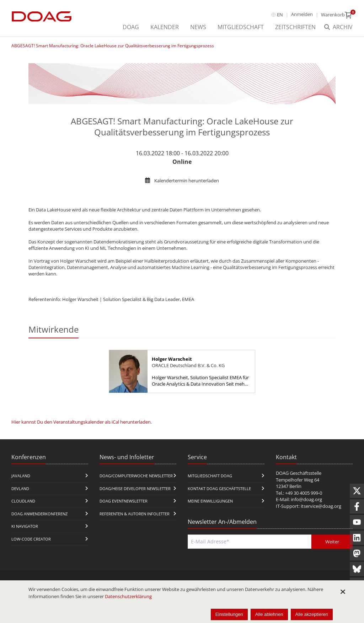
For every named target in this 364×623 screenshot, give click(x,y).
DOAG (131, 27)
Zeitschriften (295, 27)
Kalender (165, 27)
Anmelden (302, 14)
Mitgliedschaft (241, 27)
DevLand (20, 488)
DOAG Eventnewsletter (124, 501)
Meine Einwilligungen (210, 501)
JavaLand (21, 476)
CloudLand (23, 501)
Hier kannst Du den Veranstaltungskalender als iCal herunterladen (81, 422)
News (198, 27)
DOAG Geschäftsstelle (299, 473)
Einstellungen (229, 614)
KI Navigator (25, 526)
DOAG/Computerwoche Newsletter (136, 476)
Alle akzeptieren (312, 614)
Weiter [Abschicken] (332, 542)
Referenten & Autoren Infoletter (135, 514)
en (280, 15)
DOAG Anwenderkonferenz (39, 514)
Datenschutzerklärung (128, 596)
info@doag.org (306, 499)
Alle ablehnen (269, 614)
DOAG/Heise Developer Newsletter (135, 488)
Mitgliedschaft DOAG (210, 476)
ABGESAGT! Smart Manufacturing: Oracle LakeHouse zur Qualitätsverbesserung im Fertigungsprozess (113, 46)
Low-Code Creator (31, 539)
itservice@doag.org (321, 506)
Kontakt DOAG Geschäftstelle (219, 488)
